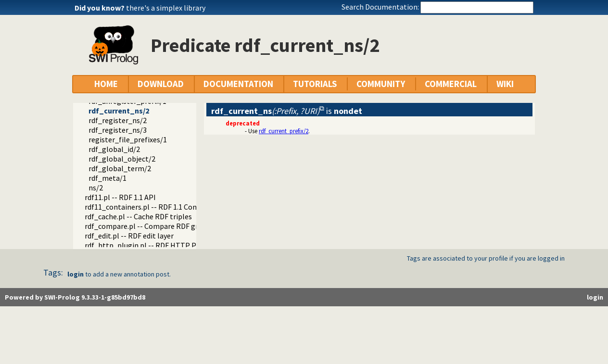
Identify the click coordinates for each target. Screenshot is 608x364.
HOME (106, 84)
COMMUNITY (381, 84)
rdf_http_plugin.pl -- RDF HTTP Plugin (149, 245)
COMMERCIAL (451, 84)
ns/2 (96, 188)
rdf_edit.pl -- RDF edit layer (129, 236)
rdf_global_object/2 (122, 159)
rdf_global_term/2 (120, 168)
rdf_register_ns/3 (118, 130)
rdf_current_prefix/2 (284, 131)
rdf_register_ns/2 (118, 120)
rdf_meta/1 (108, 178)
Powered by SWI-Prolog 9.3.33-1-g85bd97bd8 (75, 297)
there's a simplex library (166, 8)
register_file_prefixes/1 (128, 139)
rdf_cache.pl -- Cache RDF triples (138, 216)
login (76, 274)
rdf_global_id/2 (114, 149)
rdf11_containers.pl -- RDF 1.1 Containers (152, 207)
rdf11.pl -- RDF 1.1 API (120, 197)
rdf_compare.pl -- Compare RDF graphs (149, 226)
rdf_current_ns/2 (119, 111)
